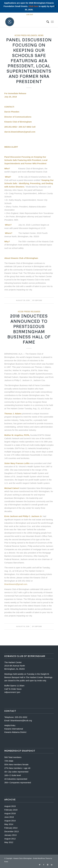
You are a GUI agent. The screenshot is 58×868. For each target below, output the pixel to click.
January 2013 (10, 835)
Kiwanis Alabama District (15, 732)
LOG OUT (30, 15)
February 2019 (11, 810)
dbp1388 (38, 300)
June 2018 (9, 817)
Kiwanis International (14, 729)
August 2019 (10, 806)
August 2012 (10, 839)
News (41, 35)
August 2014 (10, 821)
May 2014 (9, 824)
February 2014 (11, 828)
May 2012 (9, 842)
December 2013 (11, 831)
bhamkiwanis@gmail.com (16, 584)
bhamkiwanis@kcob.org (21, 720)
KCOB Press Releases (26, 35)
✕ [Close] (55, 6)
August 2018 (10, 813)
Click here (33, 6)
